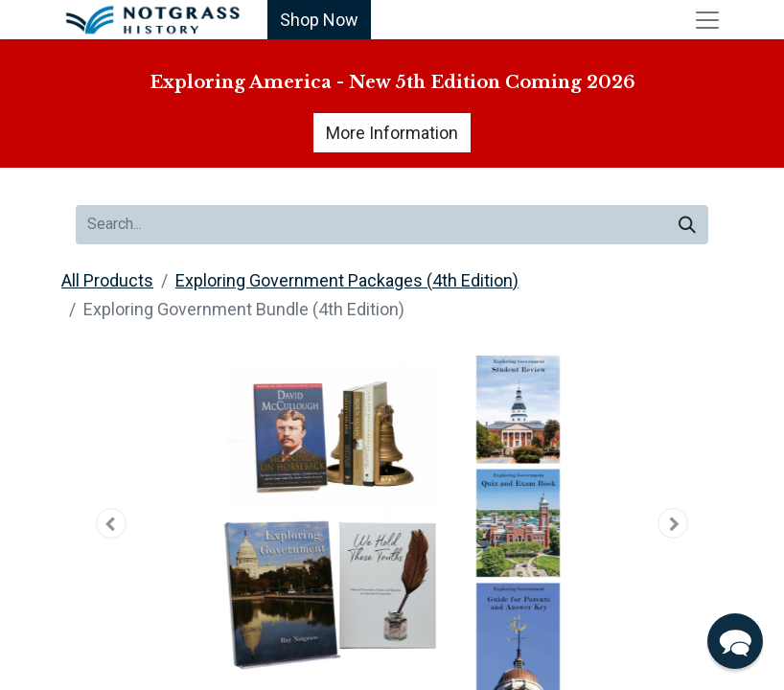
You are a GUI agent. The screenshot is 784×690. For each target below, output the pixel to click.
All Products (107, 280)
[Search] (687, 225)
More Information (392, 133)
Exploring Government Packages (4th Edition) (347, 280)
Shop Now (319, 20)
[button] (111, 523)
